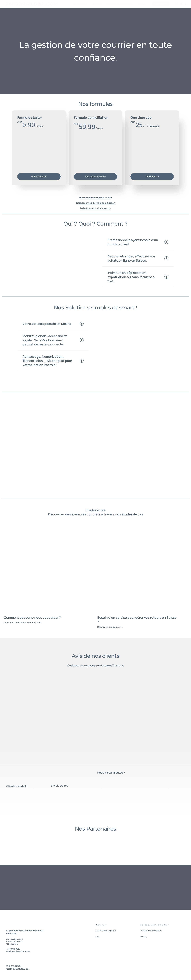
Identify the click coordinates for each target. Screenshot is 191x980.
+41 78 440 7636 (13, 949)
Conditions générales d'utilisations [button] (154, 925)
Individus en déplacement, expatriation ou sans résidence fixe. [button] (138, 277)
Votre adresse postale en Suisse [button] (53, 324)
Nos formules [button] (101, 925)
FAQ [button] (97, 936)
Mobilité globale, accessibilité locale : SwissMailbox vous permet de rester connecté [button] (53, 340)
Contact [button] (143, 936)
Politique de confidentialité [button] (151, 931)
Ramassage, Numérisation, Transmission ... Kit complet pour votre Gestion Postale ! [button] (53, 361)
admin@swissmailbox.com (18, 951)
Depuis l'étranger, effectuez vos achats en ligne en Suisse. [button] (138, 258)
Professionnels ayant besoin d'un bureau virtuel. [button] (138, 242)
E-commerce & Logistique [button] (106, 931)
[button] (39, 177)
